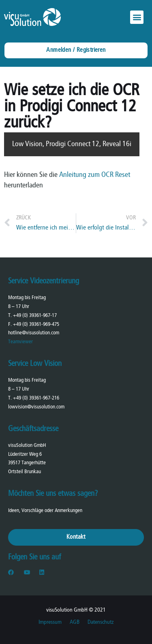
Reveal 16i (117, 144)
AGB (75, 622)
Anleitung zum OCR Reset (95, 175)
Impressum (50, 622)
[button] (137, 17)
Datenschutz (101, 622)
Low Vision (27, 144)
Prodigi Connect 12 (73, 144)
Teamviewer (20, 342)
